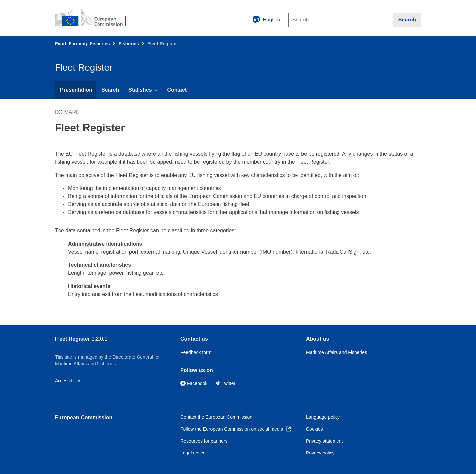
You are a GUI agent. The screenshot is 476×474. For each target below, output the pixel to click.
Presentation (76, 90)
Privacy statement (324, 441)
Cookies (315, 429)
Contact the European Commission (216, 417)
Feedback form (196, 352)
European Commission (84, 418)
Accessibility (67, 381)
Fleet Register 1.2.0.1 (81, 339)
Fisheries (128, 44)
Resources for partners (204, 441)
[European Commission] (95, 18)
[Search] (407, 20)
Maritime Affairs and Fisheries (337, 352)
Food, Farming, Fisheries (82, 44)
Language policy (323, 417)
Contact (177, 90)
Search (110, 90)
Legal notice (193, 453)
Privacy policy (320, 453)
